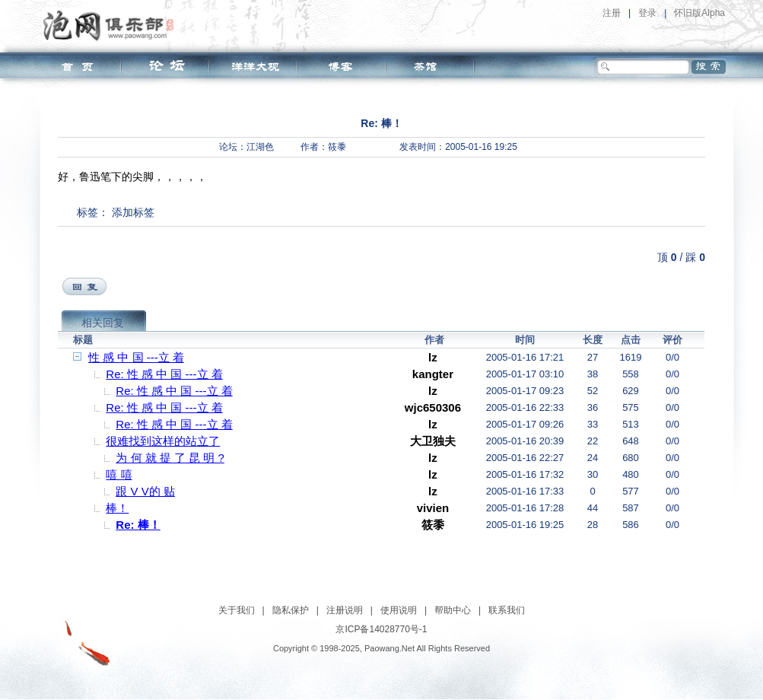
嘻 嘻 (119, 474)
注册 (612, 13)
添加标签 (133, 212)
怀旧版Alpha (699, 13)
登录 (647, 13)
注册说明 (345, 610)
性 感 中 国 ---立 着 (136, 357)
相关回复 (103, 323)
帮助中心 (453, 610)
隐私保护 (291, 610)
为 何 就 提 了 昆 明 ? (170, 458)
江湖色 (260, 147)
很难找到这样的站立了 (163, 441)
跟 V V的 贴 (145, 491)
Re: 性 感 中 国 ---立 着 (164, 374)
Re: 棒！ (138, 525)
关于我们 (237, 610)
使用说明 (399, 610)
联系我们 (507, 610)
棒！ (117, 508)
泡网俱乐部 (112, 25)
